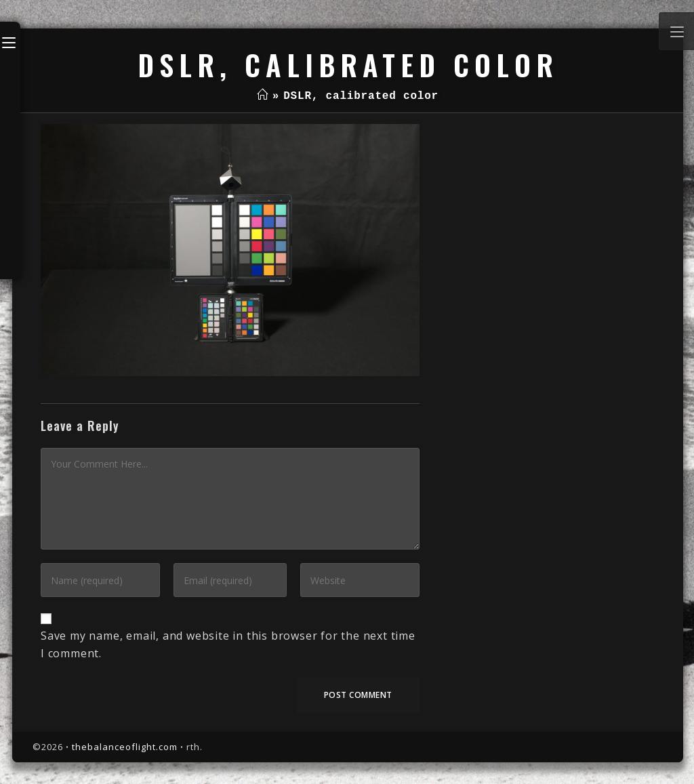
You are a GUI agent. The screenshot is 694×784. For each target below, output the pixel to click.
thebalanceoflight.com (125, 747)
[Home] (263, 96)
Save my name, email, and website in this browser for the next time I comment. (228, 644)
